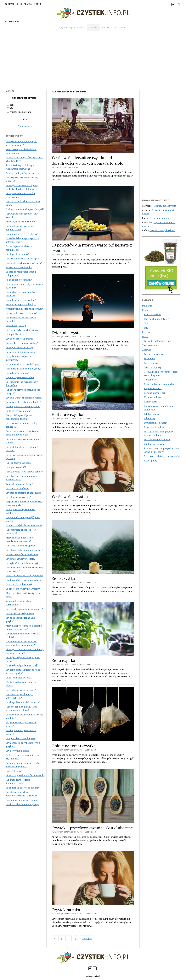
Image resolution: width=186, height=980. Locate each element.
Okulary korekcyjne (154, 444)
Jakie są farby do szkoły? (18, 463)
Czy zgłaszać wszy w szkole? (20, 559)
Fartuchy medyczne (154, 354)
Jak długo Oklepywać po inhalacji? (23, 580)
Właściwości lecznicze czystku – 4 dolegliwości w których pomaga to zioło (87, 160)
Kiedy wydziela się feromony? (21, 222)
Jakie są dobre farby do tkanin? (22, 554)
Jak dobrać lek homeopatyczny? (22, 804)
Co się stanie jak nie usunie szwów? (24, 525)
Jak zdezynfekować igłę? (18, 497)
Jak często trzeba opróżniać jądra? (24, 263)
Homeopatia (150, 402)
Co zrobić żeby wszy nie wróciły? (23, 589)
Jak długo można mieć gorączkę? (23, 406)
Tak (12, 105)
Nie (11, 108)
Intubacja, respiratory (156, 423)
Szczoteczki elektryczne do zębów (162, 456)
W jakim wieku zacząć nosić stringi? (24, 309)
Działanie (94, 27)
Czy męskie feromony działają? (22, 343)
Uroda (145, 336)
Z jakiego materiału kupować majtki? (25, 209)
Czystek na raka (66, 910)
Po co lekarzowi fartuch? (19, 280)
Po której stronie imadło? (19, 267)
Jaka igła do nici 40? (16, 467)
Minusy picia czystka (165, 206)
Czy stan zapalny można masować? (24, 550)
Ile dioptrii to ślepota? (17, 254)
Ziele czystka (63, 578)
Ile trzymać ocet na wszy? (19, 347)
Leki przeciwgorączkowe (157, 439)
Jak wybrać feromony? (17, 373)
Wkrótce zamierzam (20, 112)
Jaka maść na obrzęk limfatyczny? (23, 369)
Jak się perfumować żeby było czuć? (24, 575)
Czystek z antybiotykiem (162, 230)
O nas (20, 4)
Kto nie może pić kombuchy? (21, 304)
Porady (146, 310)
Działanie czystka (67, 333)
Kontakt (37, 4)
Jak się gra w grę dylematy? (20, 613)
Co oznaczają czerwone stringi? (22, 788)
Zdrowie (146, 350)
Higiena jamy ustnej (154, 393)
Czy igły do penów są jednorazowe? (24, 609)
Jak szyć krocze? (14, 771)
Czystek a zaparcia (160, 218)
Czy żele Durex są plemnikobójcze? (24, 398)
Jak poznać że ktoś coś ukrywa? (22, 234)
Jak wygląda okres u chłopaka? (21, 313)
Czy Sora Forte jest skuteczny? (22, 330)
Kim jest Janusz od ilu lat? (19, 484)
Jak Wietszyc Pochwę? (17, 488)
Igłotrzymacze (152, 414)
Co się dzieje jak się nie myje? (21, 690)
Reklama (28, 4)
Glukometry (150, 380)
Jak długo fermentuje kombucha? (23, 702)
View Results (25, 126)
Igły (146, 328)
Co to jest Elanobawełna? (19, 584)
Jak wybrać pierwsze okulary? (21, 300)
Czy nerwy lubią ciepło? (18, 751)
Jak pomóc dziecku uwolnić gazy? (23, 364)
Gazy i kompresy (153, 367)
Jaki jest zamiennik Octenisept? (22, 259)
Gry (146, 323)
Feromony (149, 358)
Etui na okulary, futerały (157, 319)
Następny (87, 938)
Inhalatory (150, 418)
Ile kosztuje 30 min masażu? (20, 352)
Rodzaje (106, 27)
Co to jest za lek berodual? (19, 678)
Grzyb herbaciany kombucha (159, 384)
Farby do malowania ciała (157, 341)
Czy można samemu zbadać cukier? (24, 493)
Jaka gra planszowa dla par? (20, 738)
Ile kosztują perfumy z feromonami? (25, 775)
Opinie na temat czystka (74, 746)
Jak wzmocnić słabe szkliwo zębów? (24, 472)
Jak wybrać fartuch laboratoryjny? (24, 563)
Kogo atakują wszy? (16, 325)
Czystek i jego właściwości (72, 27)
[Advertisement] (93, 62)
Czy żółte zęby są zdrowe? (19, 339)
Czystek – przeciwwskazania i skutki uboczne (92, 828)
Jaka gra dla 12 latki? (16, 334)
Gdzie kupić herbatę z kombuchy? (23, 402)
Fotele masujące (152, 363)
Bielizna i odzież (152, 314)
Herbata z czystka (67, 414)
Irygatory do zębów (154, 427)
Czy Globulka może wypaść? (20, 546)
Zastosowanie (120, 27)
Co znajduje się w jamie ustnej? (22, 665)
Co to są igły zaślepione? (18, 411)
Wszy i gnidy (150, 461)
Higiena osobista (153, 397)
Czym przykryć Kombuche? (20, 377)
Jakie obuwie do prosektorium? (22, 800)
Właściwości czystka (70, 496)
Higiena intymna (153, 388)
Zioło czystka (63, 660)
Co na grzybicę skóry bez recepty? (24, 173)
